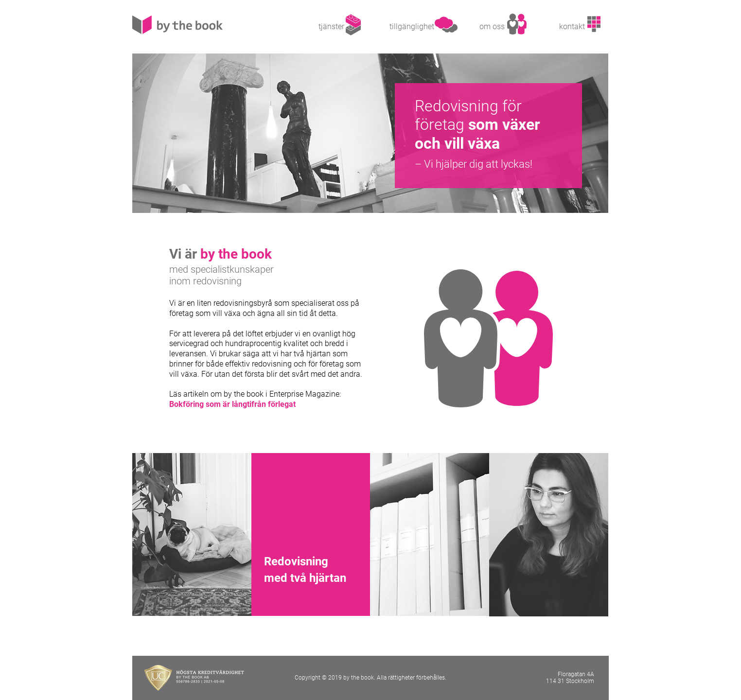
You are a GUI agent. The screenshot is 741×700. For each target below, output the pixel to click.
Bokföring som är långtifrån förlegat (232, 404)
